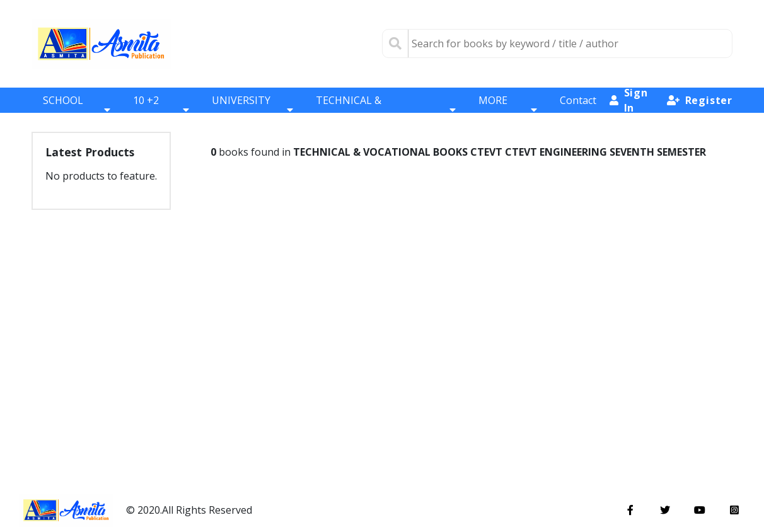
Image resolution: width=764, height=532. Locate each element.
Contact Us (578, 110)
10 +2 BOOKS (161, 110)
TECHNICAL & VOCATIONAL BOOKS (386, 110)
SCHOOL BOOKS (77, 110)
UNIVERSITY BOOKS (253, 110)
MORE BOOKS (508, 110)
